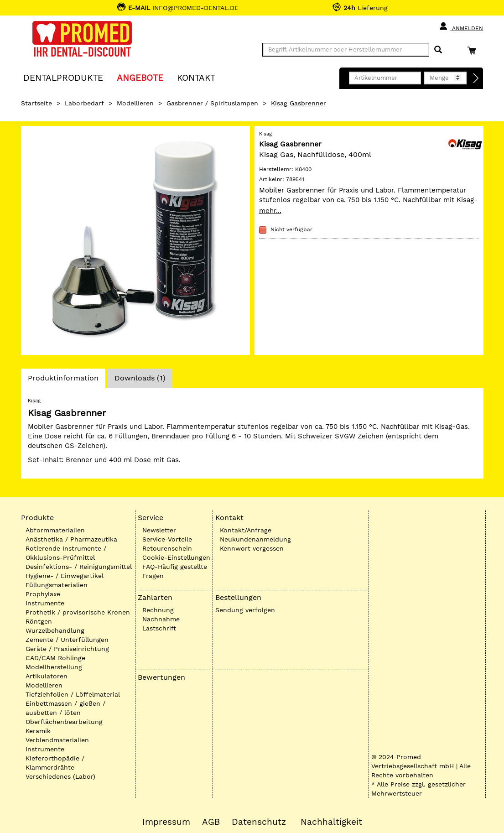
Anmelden (461, 26)
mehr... (270, 211)
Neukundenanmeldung (255, 539)
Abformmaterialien (55, 530)
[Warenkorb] (474, 50)
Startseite (36, 103)
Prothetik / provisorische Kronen (78, 612)
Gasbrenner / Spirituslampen (212, 103)
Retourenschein (167, 548)
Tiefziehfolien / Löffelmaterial (73, 694)
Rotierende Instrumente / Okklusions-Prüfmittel (66, 553)
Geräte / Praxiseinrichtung (67, 649)
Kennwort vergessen (252, 548)
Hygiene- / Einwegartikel (65, 576)
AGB (211, 822)
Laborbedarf (84, 103)
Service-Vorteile (167, 539)
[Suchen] (438, 50)
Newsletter (159, 530)
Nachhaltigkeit (331, 822)
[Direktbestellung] (476, 78)
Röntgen (39, 621)
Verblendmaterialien (57, 740)
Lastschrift (159, 628)
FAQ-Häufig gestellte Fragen (175, 571)
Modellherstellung (54, 667)
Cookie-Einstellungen (176, 557)
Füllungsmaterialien (57, 585)
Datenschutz (259, 822)
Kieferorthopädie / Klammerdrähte (55, 763)
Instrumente (45, 603)
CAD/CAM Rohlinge (55, 658)
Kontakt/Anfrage (246, 530)
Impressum (166, 822)
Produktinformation (63, 380)
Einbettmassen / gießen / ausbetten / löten (65, 708)
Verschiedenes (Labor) (60, 776)
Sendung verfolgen (245, 610)
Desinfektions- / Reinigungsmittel (79, 567)
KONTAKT (196, 77)
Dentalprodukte (63, 77)
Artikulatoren (47, 676)
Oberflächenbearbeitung (64, 722)
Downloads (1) (140, 378)
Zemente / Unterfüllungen (67, 640)
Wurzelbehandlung (55, 630)
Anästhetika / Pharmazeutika (71, 539)
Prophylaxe (43, 594)
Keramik (38, 731)
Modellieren (135, 103)
